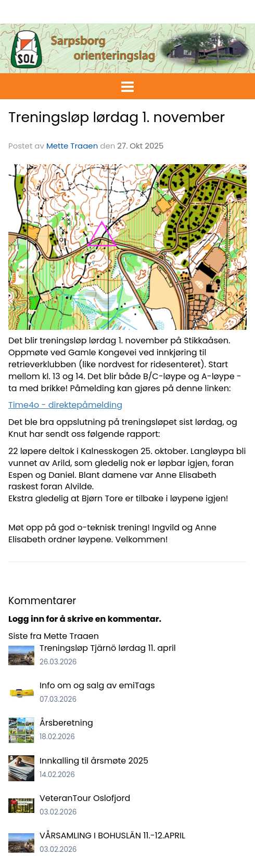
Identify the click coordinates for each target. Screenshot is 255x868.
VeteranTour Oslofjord (85, 798)
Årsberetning (66, 723)
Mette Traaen (72, 146)
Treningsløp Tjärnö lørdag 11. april (108, 648)
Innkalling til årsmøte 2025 (94, 761)
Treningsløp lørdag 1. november (117, 117)
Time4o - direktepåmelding (65, 405)
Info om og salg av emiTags (97, 685)
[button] (127, 85)
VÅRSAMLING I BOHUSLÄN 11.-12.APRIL (112, 836)
